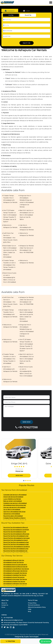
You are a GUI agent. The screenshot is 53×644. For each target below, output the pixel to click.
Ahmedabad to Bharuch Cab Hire (14, 560)
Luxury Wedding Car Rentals (12, 499)
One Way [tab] (11, 15)
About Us (4, 603)
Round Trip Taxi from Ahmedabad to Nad (16, 542)
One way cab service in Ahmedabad (14, 507)
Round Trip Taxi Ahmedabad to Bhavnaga (16, 534)
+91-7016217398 (7, 618)
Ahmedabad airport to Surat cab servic (15, 565)
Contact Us (5, 605)
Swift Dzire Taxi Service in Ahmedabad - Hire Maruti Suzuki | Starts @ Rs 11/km (10, 238)
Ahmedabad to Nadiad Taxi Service (14, 581)
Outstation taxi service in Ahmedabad (15, 503)
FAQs (30, 609)
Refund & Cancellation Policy (37, 607)
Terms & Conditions (34, 605)
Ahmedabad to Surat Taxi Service (14, 562)
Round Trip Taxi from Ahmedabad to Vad (16, 536)
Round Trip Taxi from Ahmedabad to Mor (16, 549)
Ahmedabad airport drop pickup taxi (15, 505)
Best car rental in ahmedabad (13, 501)
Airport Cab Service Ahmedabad (13, 497)
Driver (3, 607)
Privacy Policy (32, 603)
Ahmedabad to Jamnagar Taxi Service (15, 579)
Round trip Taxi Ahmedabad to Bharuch (16, 527)
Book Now (19, 475)
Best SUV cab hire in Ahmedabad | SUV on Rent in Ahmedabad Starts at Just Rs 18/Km (27, 215)
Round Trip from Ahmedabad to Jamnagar (17, 538)
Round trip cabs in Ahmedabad (13, 516)
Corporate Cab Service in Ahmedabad (15, 495)
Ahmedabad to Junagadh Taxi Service (15, 573)
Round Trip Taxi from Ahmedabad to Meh (16, 544)
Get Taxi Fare (46, 641)
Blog (29, 611)
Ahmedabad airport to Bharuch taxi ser (15, 567)
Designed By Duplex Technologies (27, 637)
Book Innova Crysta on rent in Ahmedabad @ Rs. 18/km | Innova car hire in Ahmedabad (10, 278)
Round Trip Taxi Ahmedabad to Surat (15, 532)
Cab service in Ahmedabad (12, 514)
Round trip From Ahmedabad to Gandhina (17, 547)
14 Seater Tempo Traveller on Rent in (14, 518)
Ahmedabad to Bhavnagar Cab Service (15, 571)
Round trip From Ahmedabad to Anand (15, 540)
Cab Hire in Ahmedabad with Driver (14, 512)
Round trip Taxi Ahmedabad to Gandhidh (16, 530)
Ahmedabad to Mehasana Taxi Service (15, 584)
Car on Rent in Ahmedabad (12, 509)
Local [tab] (26, 11)
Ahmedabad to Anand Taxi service (14, 577)
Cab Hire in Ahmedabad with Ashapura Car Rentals (27, 227)
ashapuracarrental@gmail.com (13, 620)
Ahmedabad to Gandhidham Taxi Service (16, 569)
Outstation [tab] (10, 11)
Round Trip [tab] (28, 15)
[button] (24, 480)
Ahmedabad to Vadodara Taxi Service (15, 575)
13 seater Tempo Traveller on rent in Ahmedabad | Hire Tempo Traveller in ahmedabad (9, 265)
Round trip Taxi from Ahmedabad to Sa (15, 551)
